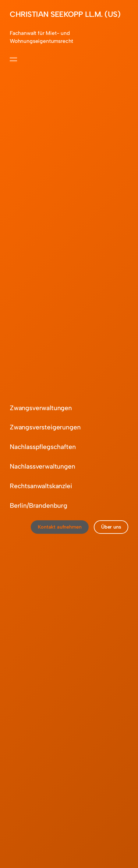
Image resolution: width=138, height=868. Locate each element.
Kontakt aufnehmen (60, 527)
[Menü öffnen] (13, 59)
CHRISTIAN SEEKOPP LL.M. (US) (65, 14)
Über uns (111, 527)
